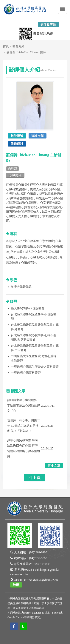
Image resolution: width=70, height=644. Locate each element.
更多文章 (54, 466)
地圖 (16, 585)
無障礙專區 (48, 25)
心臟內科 (15, 175)
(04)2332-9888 (38, 558)
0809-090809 (42, 564)
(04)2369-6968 (38, 552)
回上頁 (35, 478)
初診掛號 (17, 136)
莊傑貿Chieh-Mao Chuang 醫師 (26, 52)
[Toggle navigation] (63, 9)
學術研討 (17, 144)
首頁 (6, 46)
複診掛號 (38, 136)
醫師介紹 (18, 46)
